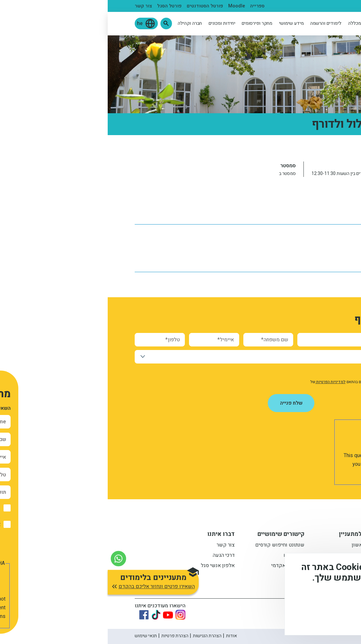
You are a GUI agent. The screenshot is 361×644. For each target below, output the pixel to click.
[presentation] (280, 439)
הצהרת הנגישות (99, 636)
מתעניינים (324, 6)
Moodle (129, 6)
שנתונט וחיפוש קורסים (172, 546)
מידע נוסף (335, 600)
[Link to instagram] (73, 615)
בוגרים (264, 6)
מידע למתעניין (250, 535)
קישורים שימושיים (173, 535)
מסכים (327, 618)
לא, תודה (290, 618)
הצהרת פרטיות (67, 636)
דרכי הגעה (116, 556)
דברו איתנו (113, 535)
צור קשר (36, 6)
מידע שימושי (184, 23)
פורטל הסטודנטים (97, 6)
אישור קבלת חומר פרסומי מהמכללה (294, 372)
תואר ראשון (256, 546)
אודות (124, 636)
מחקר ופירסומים (149, 23)
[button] (59, 23)
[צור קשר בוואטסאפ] (11, 559)
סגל (279, 6)
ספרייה (150, 6)
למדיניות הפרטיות (223, 382)
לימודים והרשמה (218, 23)
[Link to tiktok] (48, 615)
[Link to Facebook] (36, 615)
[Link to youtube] (60, 615)
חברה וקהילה (82, 23)
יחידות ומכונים (114, 23)
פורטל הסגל (62, 6)
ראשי (329, 148)
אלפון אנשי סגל (110, 566)
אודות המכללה (255, 23)
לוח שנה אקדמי (317, 210)
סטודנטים (298, 6)
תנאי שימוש (38, 636)
